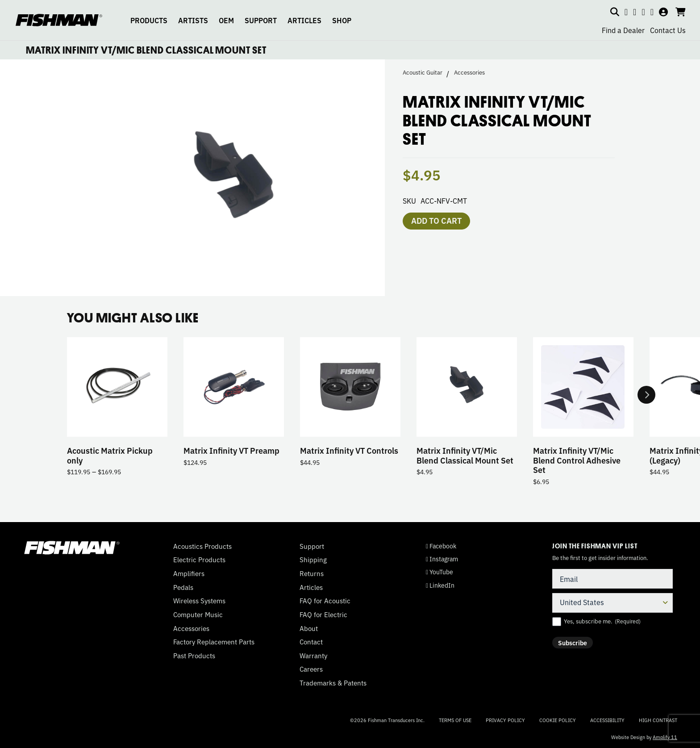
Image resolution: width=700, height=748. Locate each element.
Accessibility (607, 720)
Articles (311, 587)
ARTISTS (193, 20)
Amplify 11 (665, 737)
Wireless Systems (199, 601)
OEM (226, 20)
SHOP (342, 20)
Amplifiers (189, 573)
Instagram (442, 559)
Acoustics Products (202, 546)
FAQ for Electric (323, 614)
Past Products (194, 656)
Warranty (313, 656)
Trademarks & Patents (333, 683)
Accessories (469, 72)
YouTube (440, 572)
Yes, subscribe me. (602, 621)
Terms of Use (455, 720)
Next (646, 395)
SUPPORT (261, 20)
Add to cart (436, 220)
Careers (311, 669)
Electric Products (199, 560)
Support (312, 546)
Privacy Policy (505, 720)
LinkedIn (440, 585)
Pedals (183, 587)
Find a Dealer (623, 30)
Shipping (313, 560)
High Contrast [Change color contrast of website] (658, 720)
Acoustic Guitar (423, 72)
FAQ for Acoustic (325, 601)
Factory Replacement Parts (214, 642)
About (309, 628)
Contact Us (668, 30)
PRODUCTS (149, 20)
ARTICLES (304, 20)
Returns (312, 573)
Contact (311, 642)
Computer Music (198, 614)
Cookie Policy (558, 720)
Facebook (441, 546)
